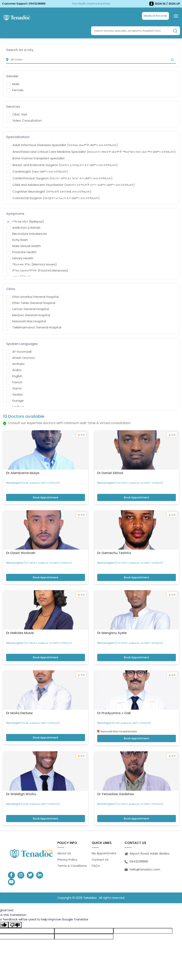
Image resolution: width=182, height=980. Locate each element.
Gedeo (15, 394)
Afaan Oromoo (21, 358)
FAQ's (96, 854)
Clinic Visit (17, 114)
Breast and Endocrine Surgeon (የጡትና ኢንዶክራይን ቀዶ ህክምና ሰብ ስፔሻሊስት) (62, 165)
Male (13, 84)
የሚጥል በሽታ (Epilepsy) (25, 221)
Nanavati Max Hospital (26, 321)
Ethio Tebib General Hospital (31, 303)
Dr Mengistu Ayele (112, 626)
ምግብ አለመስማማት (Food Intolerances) (37, 270)
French (14, 382)
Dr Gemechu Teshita (114, 548)
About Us (64, 842)
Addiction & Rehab (23, 227)
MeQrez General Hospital (28, 315)
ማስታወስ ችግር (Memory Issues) (31, 264)
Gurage (15, 400)
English (14, 376)
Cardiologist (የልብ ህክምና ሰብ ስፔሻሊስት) (37, 171)
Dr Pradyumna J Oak (114, 703)
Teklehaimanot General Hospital (34, 327)
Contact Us (100, 848)
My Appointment (104, 842)
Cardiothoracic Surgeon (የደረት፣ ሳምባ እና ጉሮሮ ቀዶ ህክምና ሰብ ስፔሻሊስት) (59, 178)
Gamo (14, 388)
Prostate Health (21, 252)
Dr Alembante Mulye (23, 470)
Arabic (14, 370)
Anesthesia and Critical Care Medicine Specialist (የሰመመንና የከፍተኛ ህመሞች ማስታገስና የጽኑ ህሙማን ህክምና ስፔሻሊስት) (91, 152)
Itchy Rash (17, 240)
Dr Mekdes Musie (20, 626)
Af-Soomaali (19, 351)
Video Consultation (24, 120)
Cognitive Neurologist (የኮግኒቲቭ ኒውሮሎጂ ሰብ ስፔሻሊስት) (49, 191)
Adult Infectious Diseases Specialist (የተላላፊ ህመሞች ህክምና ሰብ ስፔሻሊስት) (62, 145)
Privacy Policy (67, 848)
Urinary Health (20, 258)
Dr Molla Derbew (19, 703)
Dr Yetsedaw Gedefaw (116, 782)
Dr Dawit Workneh (21, 548)
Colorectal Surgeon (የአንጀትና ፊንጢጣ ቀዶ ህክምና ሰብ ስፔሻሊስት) (53, 198)
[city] (91, 59)
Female (15, 90)
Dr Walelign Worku (21, 782)
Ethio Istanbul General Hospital (32, 297)
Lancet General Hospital (27, 309)
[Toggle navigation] (176, 16)
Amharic (15, 364)
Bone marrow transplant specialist (36, 158)
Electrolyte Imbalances (27, 234)
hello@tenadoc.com (145, 858)
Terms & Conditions (72, 854)
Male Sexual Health (23, 246)
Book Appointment (46, 495)
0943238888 (37, 4)
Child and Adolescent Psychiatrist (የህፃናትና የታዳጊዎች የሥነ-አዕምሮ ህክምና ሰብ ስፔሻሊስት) (71, 185)
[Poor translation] (15, 914)
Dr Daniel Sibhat (110, 470)
